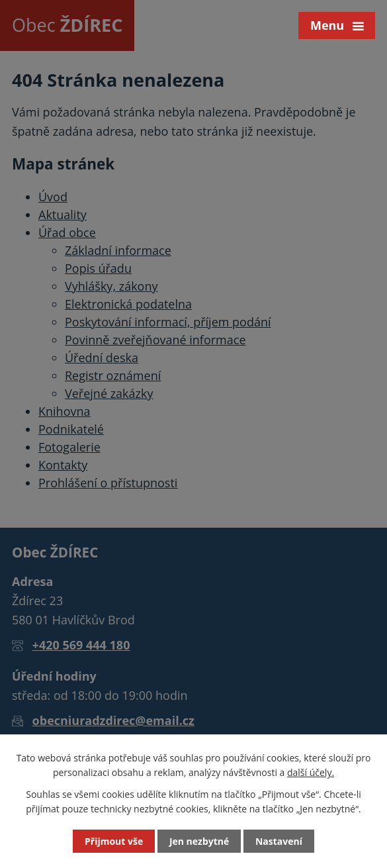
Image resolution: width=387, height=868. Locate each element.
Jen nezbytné (199, 841)
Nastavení (279, 841)
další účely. (311, 772)
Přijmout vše (114, 841)
